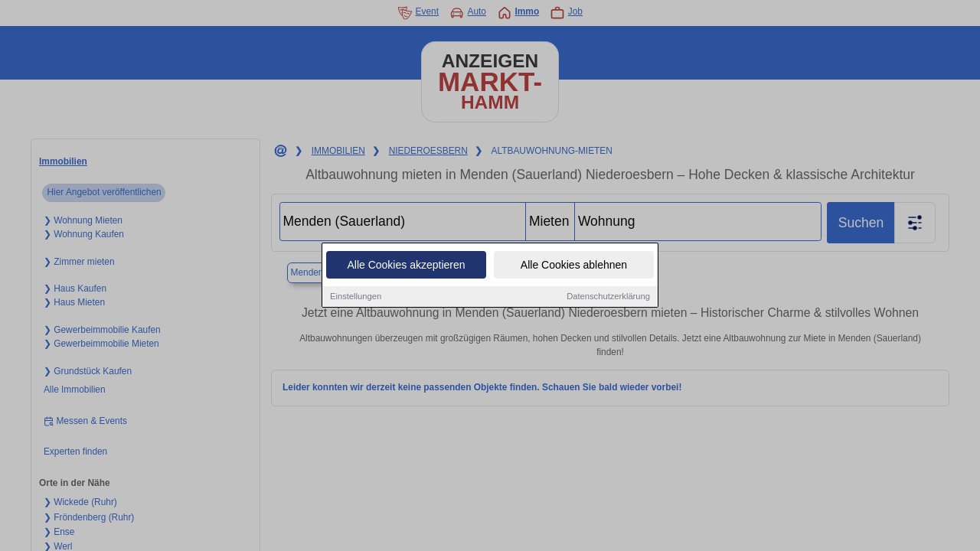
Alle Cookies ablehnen (574, 266)
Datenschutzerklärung (608, 298)
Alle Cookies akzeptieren (406, 266)
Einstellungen (356, 298)
